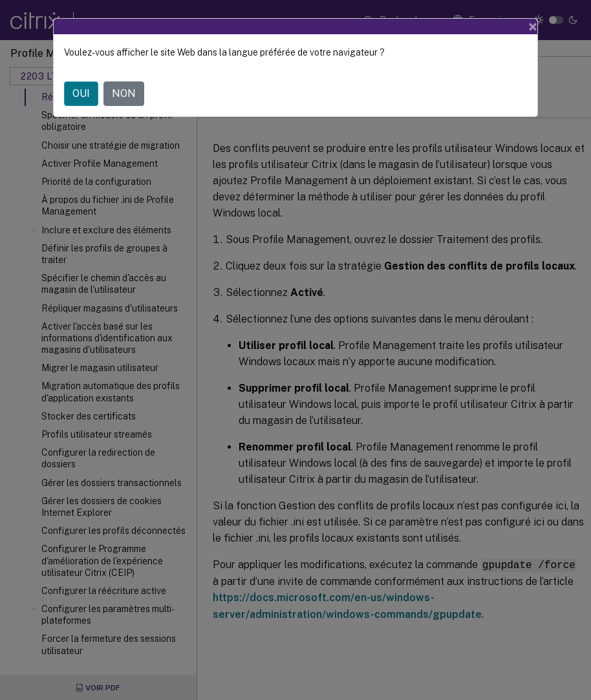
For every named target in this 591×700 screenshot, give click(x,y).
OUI (81, 93)
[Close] (533, 27)
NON (124, 93)
